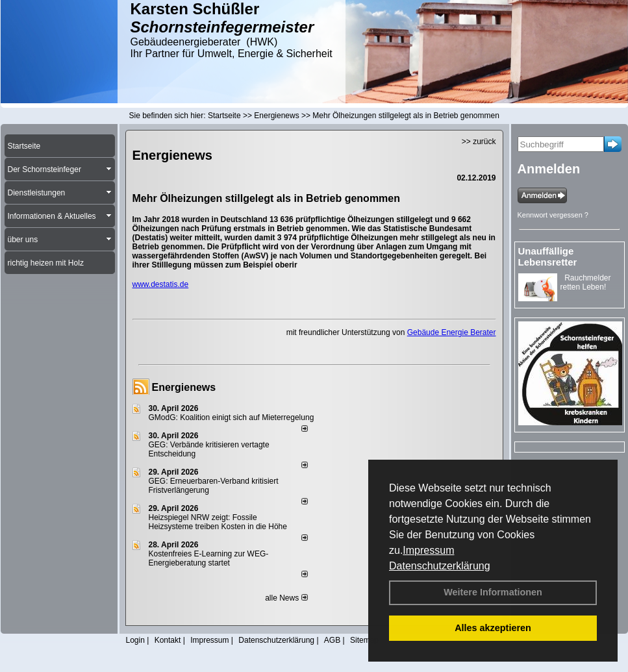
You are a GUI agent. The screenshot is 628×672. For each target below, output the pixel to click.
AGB (332, 640)
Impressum (428, 550)
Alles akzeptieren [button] (493, 628)
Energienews (184, 387)
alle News (286, 598)
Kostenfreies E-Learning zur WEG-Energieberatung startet (209, 558)
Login (135, 640)
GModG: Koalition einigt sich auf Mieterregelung (232, 417)
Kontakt (168, 640)
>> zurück (479, 142)
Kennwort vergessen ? (553, 215)
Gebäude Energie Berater (452, 332)
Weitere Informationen (493, 592)
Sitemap (364, 640)
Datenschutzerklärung (440, 566)
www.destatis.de (161, 284)
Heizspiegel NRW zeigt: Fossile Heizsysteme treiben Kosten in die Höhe (218, 522)
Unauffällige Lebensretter (548, 256)
